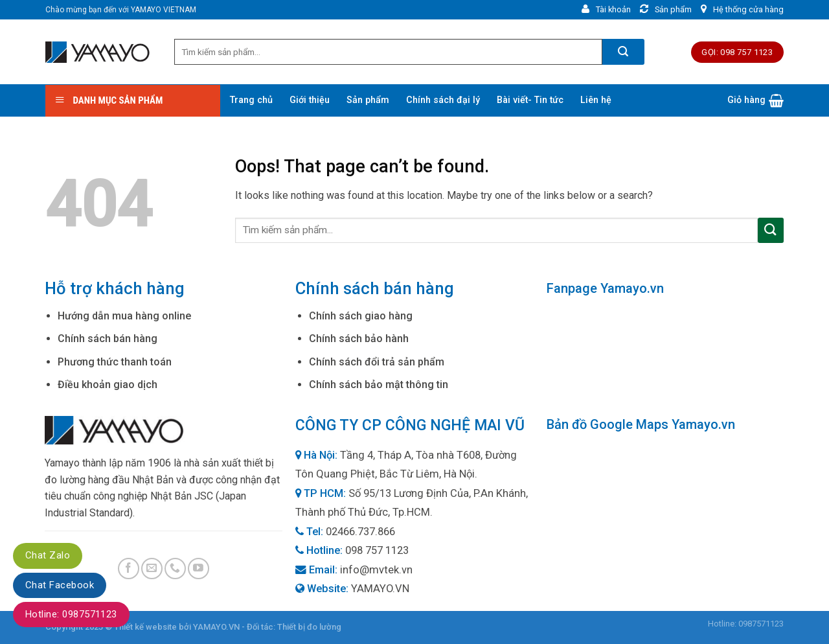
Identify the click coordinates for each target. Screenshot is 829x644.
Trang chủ (251, 100)
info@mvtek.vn (376, 570)
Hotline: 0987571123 (71, 614)
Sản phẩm (368, 100)
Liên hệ (596, 100)
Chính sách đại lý (443, 100)
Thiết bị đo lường (309, 627)
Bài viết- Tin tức (530, 100)
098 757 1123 (377, 550)
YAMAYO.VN (380, 589)
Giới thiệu (310, 100)
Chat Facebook (60, 585)
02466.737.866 (360, 532)
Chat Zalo (48, 555)
